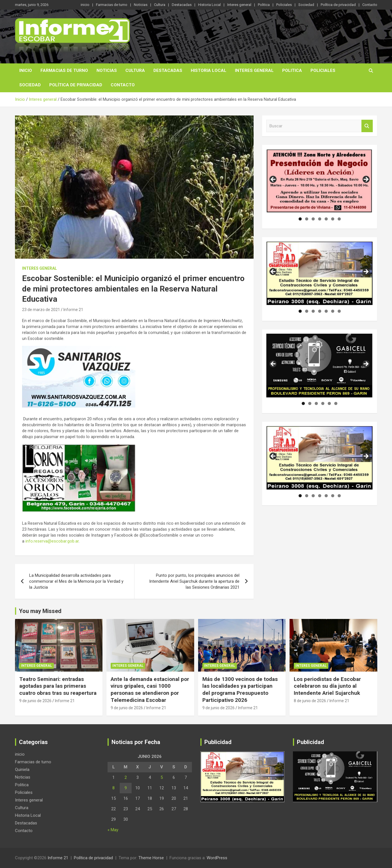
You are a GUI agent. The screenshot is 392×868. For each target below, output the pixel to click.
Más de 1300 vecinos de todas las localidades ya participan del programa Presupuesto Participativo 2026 (240, 690)
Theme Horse (151, 858)
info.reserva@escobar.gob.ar (52, 541)
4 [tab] (320, 219)
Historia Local (209, 5)
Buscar (367, 126)
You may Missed (40, 611)
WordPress (217, 858)
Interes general (239, 5)
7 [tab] (339, 219)
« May (113, 830)
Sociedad (306, 5)
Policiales (284, 5)
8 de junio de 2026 (310, 701)
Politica (264, 5)
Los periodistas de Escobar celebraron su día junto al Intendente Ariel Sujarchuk (327, 686)
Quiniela (22, 770)
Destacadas (182, 5)
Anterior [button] (273, 180)
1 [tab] (300, 219)
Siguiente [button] (366, 180)
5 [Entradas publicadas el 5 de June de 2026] (162, 777)
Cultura (160, 5)
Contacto (370, 5)
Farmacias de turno (112, 5)
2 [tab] (307, 219)
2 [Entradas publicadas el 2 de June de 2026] (126, 777)
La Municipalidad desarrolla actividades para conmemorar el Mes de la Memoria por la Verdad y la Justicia (76, 581)
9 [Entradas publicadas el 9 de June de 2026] (126, 788)
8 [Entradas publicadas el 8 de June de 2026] (113, 788)
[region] (320, 181)
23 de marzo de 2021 (41, 310)
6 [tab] (333, 219)
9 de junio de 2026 (35, 701)
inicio (85, 5)
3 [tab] (313, 219)
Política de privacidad (338, 5)
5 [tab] (326, 219)
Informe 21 (73, 310)
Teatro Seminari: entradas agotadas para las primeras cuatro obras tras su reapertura (58, 686)
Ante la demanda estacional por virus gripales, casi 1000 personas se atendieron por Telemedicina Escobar (150, 690)
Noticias (141, 5)
